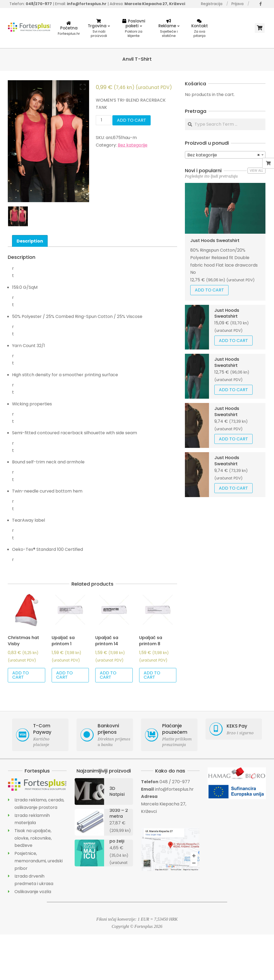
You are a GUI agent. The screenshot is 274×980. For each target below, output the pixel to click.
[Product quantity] (104, 120)
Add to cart (132, 120)
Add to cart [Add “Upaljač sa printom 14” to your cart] (108, 675)
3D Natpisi (117, 791)
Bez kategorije (133, 145)
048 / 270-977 (175, 782)
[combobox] (225, 155)
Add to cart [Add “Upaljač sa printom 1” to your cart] (64, 675)
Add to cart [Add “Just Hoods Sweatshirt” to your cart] (209, 290)
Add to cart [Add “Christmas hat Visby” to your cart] (21, 675)
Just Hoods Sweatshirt (215, 241)
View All (256, 170)
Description (30, 241)
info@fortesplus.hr (174, 789)
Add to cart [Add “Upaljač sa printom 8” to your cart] (152, 675)
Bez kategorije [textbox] (224, 155)
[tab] (30, 241)
